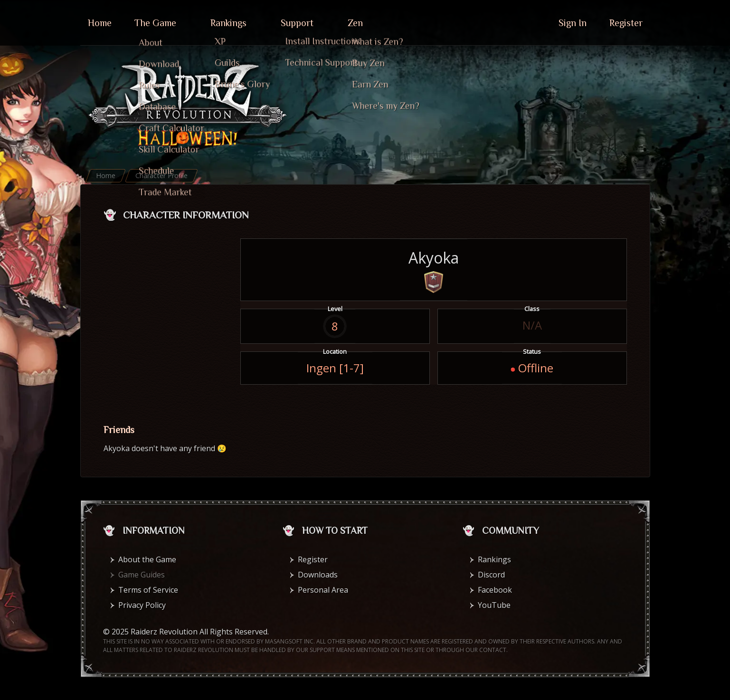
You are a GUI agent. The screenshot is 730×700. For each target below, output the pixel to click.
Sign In (573, 23)
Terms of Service (148, 590)
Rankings (228, 23)
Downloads (318, 575)
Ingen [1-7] (335, 368)
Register (626, 23)
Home (100, 23)
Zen (355, 23)
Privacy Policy (142, 605)
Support (297, 23)
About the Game (147, 559)
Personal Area (323, 590)
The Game (155, 23)
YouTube (494, 605)
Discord (491, 575)
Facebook (495, 590)
